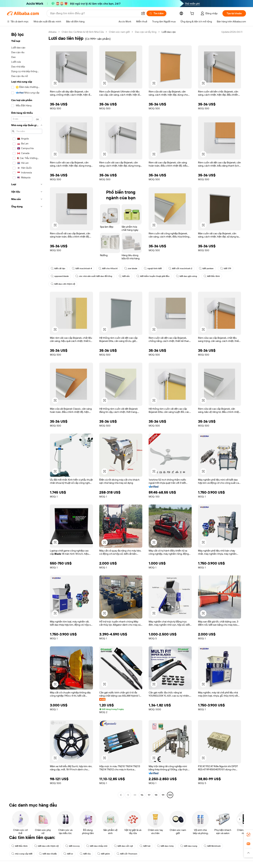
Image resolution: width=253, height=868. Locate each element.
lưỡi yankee (206, 268)
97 (149, 795)
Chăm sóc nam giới (119, 32)
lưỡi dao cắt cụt (124, 846)
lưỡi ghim (104, 854)
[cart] (193, 14)
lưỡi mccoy (72, 846)
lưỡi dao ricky (165, 846)
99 (163, 795)
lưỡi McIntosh (212, 846)
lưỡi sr (68, 854)
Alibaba (52, 32)
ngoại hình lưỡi (153, 268)
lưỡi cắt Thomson (127, 854)
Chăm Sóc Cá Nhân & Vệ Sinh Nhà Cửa (83, 32)
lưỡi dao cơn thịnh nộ (63, 284)
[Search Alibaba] (94, 13)
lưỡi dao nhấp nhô (97, 846)
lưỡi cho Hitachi (108, 268)
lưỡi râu (85, 854)
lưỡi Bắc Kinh (212, 276)
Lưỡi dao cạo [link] (169, 32)
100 (170, 795)
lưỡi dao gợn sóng (186, 276)
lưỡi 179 (226, 268)
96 (142, 795)
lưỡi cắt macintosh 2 (180, 268)
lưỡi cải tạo (58, 268)
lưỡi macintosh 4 (82, 268)
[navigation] (27, 414)
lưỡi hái (145, 846)
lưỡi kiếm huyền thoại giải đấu (153, 276)
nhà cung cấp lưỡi (22, 854)
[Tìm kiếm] (156, 13)
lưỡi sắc (124, 276)
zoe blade (131, 268)
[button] (143, 13)
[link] (248, 835)
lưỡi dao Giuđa (48, 854)
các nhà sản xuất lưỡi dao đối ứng (94, 276)
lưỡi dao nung (189, 846)
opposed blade (60, 276)
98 (156, 795)
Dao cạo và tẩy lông (146, 32)
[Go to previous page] (121, 795)
